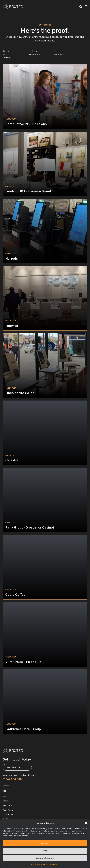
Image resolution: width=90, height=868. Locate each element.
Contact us (13, 767)
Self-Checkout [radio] (34, 54)
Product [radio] (57, 51)
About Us (7, 801)
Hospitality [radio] (33, 51)
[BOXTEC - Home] (13, 7)
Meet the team (9, 805)
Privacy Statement (51, 864)
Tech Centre (8, 810)
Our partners (8, 815)
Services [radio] (6, 58)
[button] (86, 823)
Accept (45, 843)
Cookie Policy (36, 864)
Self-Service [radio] (59, 54)
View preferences (45, 858)
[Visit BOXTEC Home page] (13, 751)
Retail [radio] (5, 54)
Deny (45, 851)
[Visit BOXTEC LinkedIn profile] (5, 790)
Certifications (8, 819)
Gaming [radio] (6, 51)
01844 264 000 (12, 779)
